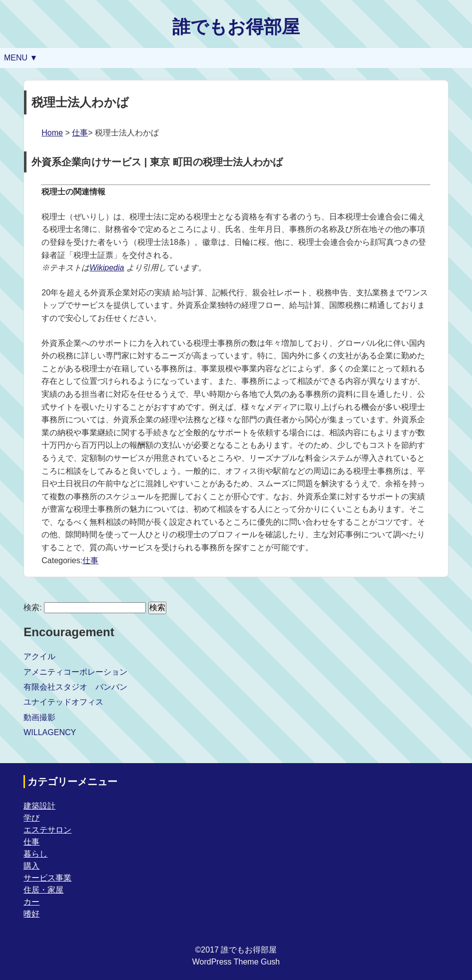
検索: (32, 607)
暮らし (35, 854)
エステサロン (47, 830)
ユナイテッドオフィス (63, 702)
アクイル (39, 656)
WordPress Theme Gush (236, 962)
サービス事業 (47, 878)
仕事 (80, 133)
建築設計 (39, 806)
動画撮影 (39, 717)
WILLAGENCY (50, 732)
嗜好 (31, 914)
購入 (31, 866)
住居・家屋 (43, 890)
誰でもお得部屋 (236, 27)
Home (52, 133)
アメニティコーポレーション (75, 672)
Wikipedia (107, 268)
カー (31, 902)
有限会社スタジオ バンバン (75, 687)
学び (31, 818)
